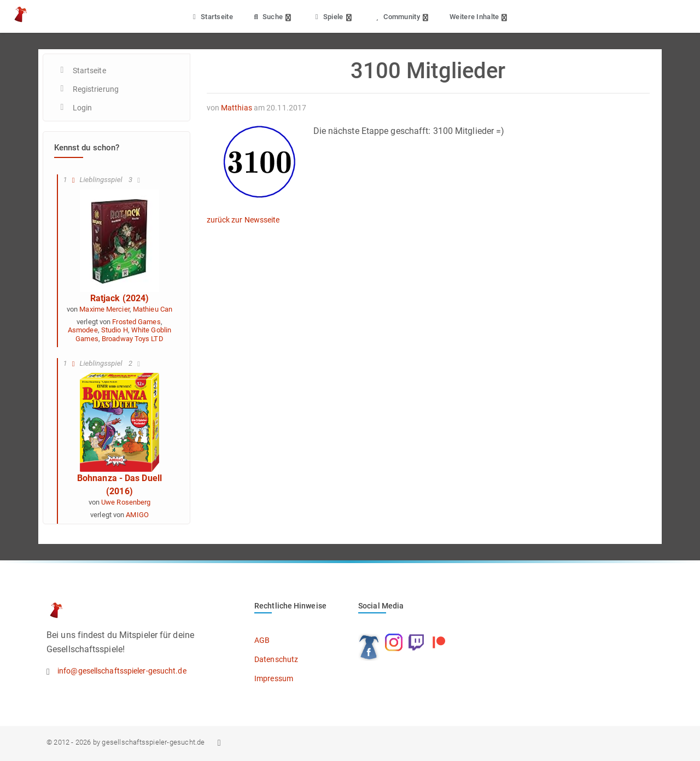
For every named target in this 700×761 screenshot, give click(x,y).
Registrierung (96, 89)
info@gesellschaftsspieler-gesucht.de (122, 671)
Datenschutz (276, 659)
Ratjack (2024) (119, 298)
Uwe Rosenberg (126, 502)
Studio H (115, 330)
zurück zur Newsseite (243, 220)
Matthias (237, 108)
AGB (262, 640)
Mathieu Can (153, 309)
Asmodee (83, 330)
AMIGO (137, 515)
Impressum (274, 678)
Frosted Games (136, 322)
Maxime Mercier (104, 309)
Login (83, 108)
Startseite (211, 17)
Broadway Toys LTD (133, 339)
